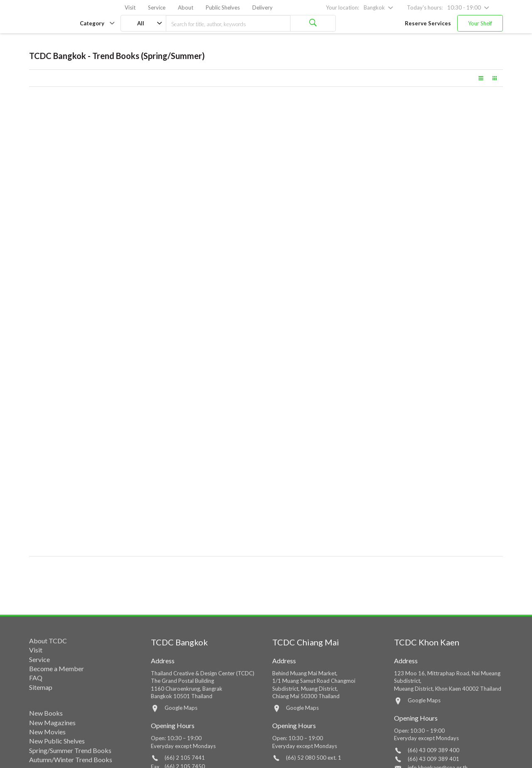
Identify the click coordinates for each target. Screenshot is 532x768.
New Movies (47, 732)
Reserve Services (428, 23)
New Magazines (52, 722)
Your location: (342, 7)
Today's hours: (425, 7)
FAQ (36, 678)
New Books (46, 713)
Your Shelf (480, 23)
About (186, 7)
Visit (130, 7)
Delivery (262, 7)
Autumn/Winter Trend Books (71, 759)
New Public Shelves (57, 741)
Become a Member (57, 668)
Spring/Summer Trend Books (70, 750)
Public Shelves (223, 7)
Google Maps (181, 708)
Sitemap (41, 687)
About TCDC (48, 641)
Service (157, 7)
